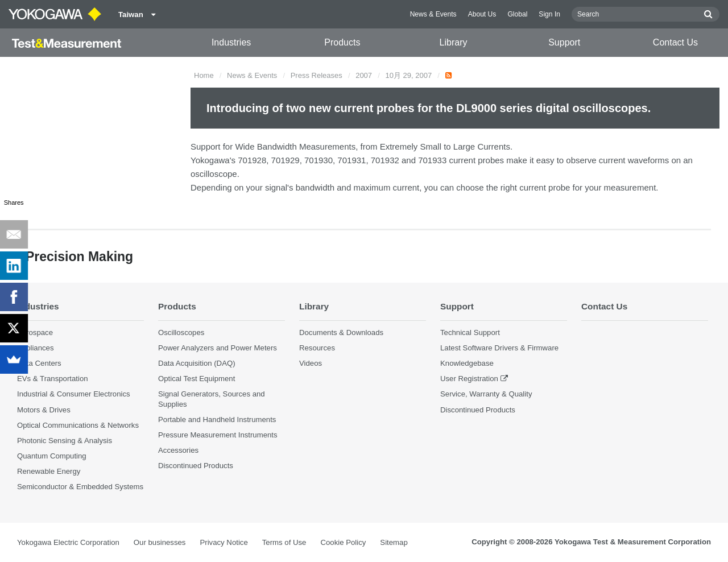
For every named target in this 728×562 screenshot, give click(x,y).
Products (342, 42)
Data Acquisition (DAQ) (197, 363)
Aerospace (35, 332)
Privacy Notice (224, 542)
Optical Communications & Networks (78, 425)
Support (564, 42)
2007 (364, 75)
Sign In (549, 14)
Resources (317, 348)
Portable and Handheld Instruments (217, 420)
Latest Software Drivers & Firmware (499, 348)
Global (517, 14)
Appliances (36, 348)
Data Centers (39, 363)
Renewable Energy (49, 471)
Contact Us (675, 42)
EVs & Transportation (53, 379)
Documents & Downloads (341, 332)
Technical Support (470, 332)
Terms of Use (284, 542)
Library (454, 42)
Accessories (178, 450)
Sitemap (394, 542)
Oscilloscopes (181, 332)
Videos (311, 363)
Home (204, 75)
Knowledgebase (467, 363)
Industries (231, 42)
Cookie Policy (343, 542)
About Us (482, 14)
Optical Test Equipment (197, 379)
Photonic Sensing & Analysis (65, 441)
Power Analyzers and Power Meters (218, 348)
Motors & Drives (44, 410)
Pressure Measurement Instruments (218, 435)
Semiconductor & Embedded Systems (80, 487)
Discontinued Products (196, 466)
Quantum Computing (52, 456)
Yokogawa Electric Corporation (68, 542)
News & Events (433, 14)
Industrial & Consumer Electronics (74, 394)
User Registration (469, 379)
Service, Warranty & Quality (486, 394)
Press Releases (317, 75)
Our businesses (160, 542)
